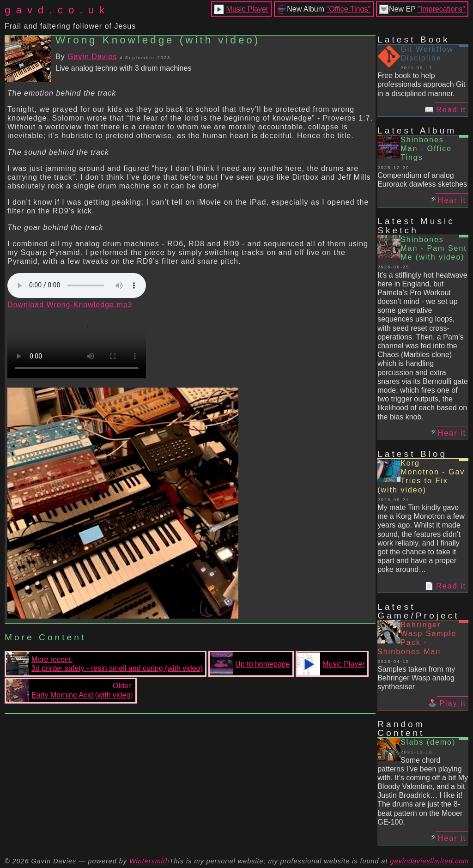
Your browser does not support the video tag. (77, 344)
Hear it (452, 200)
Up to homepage (250, 664)
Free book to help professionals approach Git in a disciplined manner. (421, 84)
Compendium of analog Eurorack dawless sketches (422, 180)
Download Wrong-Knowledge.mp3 (70, 305)
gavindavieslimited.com (430, 861)
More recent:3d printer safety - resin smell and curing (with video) (104, 664)
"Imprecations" (441, 9)
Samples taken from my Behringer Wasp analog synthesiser (416, 678)
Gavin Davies (92, 57)
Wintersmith (149, 861)
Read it (451, 110)
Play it (453, 703)
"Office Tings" (349, 9)
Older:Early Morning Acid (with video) (70, 691)
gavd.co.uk (57, 10)
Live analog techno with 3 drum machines (123, 68)
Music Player (248, 9)
